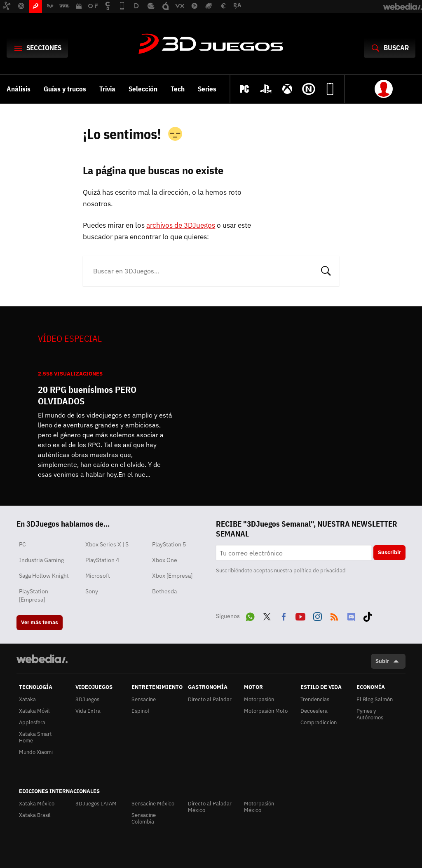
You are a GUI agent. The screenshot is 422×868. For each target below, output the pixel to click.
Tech (178, 89)
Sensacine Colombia (144, 818)
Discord (351, 615)
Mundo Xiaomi (36, 752)
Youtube (300, 615)
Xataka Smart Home (35, 737)
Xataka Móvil (34, 711)
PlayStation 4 (102, 560)
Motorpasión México (259, 807)
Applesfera (32, 722)
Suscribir (389, 552)
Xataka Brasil (35, 815)
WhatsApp (250, 615)
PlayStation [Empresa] (34, 595)
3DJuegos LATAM (96, 804)
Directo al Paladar (210, 699)
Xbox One (165, 560)
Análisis (19, 89)
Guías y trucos (65, 89)
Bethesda (164, 591)
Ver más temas (40, 622)
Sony (92, 591)
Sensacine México (153, 804)
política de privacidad (320, 570)
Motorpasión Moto (266, 711)
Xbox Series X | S (107, 544)
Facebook (284, 615)
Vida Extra (88, 711)
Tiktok (368, 615)
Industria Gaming (41, 560)
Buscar (326, 270)
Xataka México (37, 804)
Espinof (140, 711)
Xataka (27, 699)
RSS (334, 615)
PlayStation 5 (169, 544)
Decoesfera (314, 711)
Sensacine (144, 699)
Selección (143, 89)
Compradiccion (319, 722)
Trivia (107, 89)
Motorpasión (259, 699)
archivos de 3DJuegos (181, 225)
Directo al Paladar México (210, 807)
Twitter (267, 615)
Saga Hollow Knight (44, 576)
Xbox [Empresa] (172, 576)
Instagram (317, 615)
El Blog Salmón (375, 699)
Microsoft (98, 576)
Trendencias (315, 699)
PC (22, 544)
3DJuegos (211, 44)
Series (207, 89)
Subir (382, 661)
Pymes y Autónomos (370, 714)
